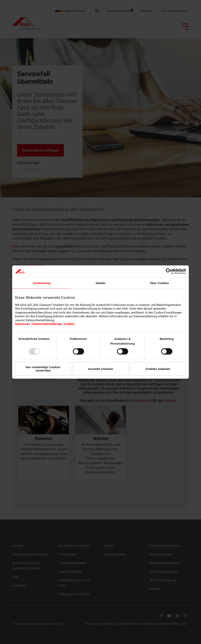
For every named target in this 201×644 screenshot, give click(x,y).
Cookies (69, 324)
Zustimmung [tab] (42, 283)
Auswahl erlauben (100, 369)
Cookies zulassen (158, 369)
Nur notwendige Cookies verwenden (43, 369)
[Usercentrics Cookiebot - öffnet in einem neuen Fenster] (169, 271)
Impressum (23, 324)
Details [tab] (100, 283)
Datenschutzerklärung (47, 324)
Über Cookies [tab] (159, 283)
